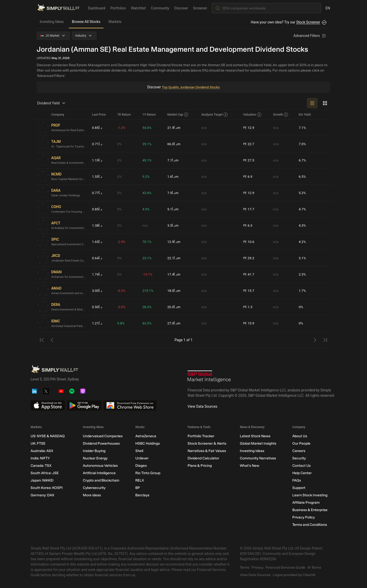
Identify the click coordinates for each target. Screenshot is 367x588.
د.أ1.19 (97, 160)
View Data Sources (202, 406)
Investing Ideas (52, 22)
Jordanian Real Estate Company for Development (70, 261)
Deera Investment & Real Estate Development (70, 310)
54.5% (147, 128)
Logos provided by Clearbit (294, 575)
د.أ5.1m (173, 209)
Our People (301, 443)
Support (299, 488)
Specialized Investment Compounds (70, 244)
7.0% (303, 144)
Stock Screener (308, 22)
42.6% (147, 193)
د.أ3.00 (97, 291)
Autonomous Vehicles (100, 466)
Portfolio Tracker (201, 436)
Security (299, 458)
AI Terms (314, 568)
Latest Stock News (255, 436)
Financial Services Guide (285, 568)
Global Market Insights (258, 443)
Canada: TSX (41, 466)
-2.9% (122, 242)
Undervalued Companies (103, 436)
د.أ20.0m (174, 307)
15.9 (249, 324)
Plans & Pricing (200, 466)
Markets (115, 22)
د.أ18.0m (174, 291)
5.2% (303, 193)
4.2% (303, 242)
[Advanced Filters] (310, 36)
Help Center (302, 473)
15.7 (249, 291)
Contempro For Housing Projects (70, 212)
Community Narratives (258, 458)
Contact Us (302, 466)
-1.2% (122, 128)
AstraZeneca (146, 436)
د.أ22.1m (174, 258)
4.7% (303, 209)
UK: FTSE (38, 443)
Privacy (258, 568)
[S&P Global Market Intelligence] (209, 377)
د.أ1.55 (97, 176)
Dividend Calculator (203, 458)
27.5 (249, 160)
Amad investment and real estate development (70, 293)
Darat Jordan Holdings (67, 196)
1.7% (303, 291)
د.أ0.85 (97, 128)
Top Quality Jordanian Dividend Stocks (191, 87)
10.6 (249, 242)
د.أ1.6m (173, 176)
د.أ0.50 (97, 307)
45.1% (147, 160)
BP (138, 488)
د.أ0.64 (97, 258)
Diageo (141, 466)
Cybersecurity (94, 488)
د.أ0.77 (97, 193)
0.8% (121, 323)
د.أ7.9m (173, 193)
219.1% (148, 291)
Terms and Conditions (310, 525)
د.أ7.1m (173, 160)
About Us (300, 436)
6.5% (303, 176)
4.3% (303, 225)
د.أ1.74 (97, 274)
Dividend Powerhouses (101, 443)
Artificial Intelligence (99, 473)
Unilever (142, 458)
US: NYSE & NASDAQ (48, 436)
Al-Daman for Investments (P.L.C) (70, 277)
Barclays (142, 495)
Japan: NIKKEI (42, 480)
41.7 (249, 274)
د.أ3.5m (173, 225)
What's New (250, 466)
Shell (139, 451)
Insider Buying (94, 451)
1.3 (248, 307)
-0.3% (122, 291)
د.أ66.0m (174, 144)
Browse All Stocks (86, 22)
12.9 (249, 128)
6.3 (248, 225)
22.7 (249, 144)
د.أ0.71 (97, 144)
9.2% (146, 176)
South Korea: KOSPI (47, 488)
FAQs (297, 480)
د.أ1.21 (97, 323)
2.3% (303, 274)
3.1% (303, 258)
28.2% (147, 307)
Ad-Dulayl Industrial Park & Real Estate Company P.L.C (70, 326)
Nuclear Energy (95, 458)
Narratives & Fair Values (207, 451)
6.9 (248, 177)
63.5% (147, 323)
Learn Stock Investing (310, 495)
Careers (299, 451)
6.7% (303, 160)
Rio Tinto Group (148, 473)
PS (245, 307)
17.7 (249, 209)
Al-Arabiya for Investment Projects (70, 228)
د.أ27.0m (174, 323)
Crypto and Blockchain (101, 480)
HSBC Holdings (148, 443)
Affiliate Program (306, 503)
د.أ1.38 (97, 225)
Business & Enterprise (310, 510)
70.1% (147, 242)
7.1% (303, 128)
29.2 (249, 258)
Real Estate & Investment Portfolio (70, 163)
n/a (204, 128)
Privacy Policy (304, 517)
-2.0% (122, 307)
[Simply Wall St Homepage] (58, 8)
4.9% (146, 209)
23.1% (147, 258)
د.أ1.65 (97, 242)
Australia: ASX (42, 451)
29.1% (147, 144)
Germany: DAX (42, 495)
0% (120, 144)
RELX (140, 480)
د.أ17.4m (174, 274)
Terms (245, 568)
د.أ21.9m (174, 128)
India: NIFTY (40, 458)
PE (245, 128)
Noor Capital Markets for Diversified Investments (70, 179)
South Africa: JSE (45, 473)
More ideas (92, 495)
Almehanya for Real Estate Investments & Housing (70, 130)
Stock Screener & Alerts (207, 443)
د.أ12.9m (174, 242)
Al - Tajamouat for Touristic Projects (70, 147)
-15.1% (148, 274)
